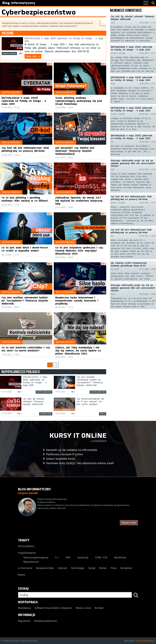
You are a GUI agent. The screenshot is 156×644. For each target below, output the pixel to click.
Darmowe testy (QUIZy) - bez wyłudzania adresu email (80, 463)
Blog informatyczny (19, 3)
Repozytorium (31, 562)
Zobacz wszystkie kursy (60, 459)
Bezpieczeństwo (9, 53)
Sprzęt (92, 568)
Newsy (22, 575)
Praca (103, 414)
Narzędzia (126, 568)
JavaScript (83, 558)
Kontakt (99, 608)
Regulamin (24, 621)
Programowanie (27, 553)
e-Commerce (25, 568)
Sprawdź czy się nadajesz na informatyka (72, 450)
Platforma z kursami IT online (65, 454)
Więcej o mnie (129, 523)
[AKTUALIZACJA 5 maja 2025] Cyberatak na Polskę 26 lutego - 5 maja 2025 (64, 40)
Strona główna (26, 546)
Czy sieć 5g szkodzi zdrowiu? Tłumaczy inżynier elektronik (33, 402)
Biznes (103, 568)
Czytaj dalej (33, 56)
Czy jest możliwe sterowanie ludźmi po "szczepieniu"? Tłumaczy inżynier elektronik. (90, 381)
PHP (68, 558)
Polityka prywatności (46, 621)
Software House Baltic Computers (53, 608)
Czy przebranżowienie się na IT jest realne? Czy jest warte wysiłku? (90, 402)
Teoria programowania (36, 558)
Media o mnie (83, 608)
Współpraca (24, 608)
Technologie (46, 414)
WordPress (120, 558)
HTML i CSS (101, 558)
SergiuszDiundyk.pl (145, 641)
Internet (62, 568)
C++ (57, 558)
